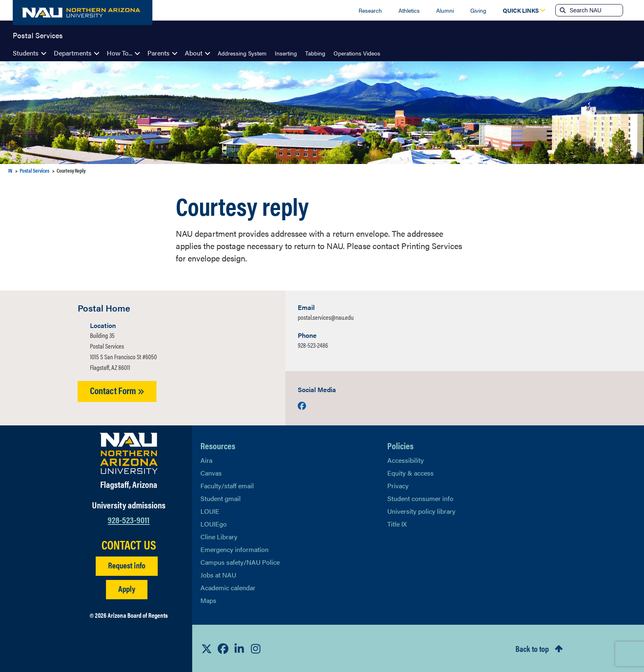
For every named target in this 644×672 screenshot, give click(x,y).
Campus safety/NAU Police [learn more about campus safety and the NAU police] (240, 562)
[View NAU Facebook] (223, 649)
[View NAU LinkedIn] (239, 649)
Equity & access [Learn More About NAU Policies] (411, 473)
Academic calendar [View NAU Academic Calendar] (228, 588)
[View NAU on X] (207, 649)
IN (10, 170)
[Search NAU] (595, 10)
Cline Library (219, 537)
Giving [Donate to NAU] (478, 10)
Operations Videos (357, 53)
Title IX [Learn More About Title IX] (397, 524)
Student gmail (221, 498)
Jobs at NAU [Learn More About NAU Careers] (218, 575)
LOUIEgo (214, 524)
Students (26, 53)
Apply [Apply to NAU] (127, 588)
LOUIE (210, 511)
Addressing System (242, 53)
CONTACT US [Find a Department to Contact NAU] (129, 545)
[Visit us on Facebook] (302, 405)
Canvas (211, 473)
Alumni (445, 10)
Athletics (409, 10)
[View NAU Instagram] (256, 649)
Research (370, 10)
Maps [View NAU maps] (208, 600)
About (194, 53)
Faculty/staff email (227, 486)
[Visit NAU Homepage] (129, 453)
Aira (206, 460)
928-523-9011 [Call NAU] (129, 519)
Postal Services (38, 35)
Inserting (286, 53)
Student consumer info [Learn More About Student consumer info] (420, 498)
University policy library (421, 511)
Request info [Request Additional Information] (127, 565)
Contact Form (117, 390)
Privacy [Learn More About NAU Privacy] (398, 486)
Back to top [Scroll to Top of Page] (532, 648)
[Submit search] (562, 10)
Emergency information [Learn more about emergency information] (235, 549)
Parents (159, 53)
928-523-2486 (313, 345)
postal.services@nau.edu (326, 317)
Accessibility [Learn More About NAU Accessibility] (406, 460)
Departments (73, 53)
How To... (120, 53)
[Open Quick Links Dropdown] (521, 10)
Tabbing (315, 53)
